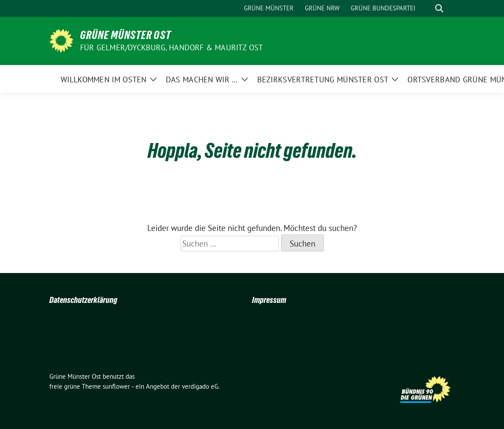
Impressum (269, 300)
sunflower (116, 386)
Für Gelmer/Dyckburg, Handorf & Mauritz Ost (171, 47)
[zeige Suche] (439, 8)
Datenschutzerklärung (83, 300)
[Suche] (427, 8)
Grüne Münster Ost (126, 35)
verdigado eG (200, 386)
